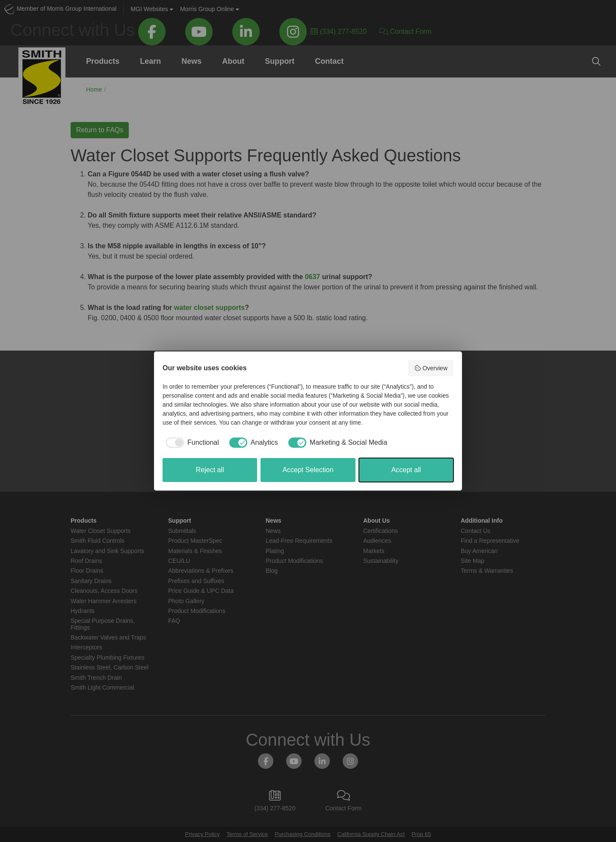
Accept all (406, 470)
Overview (431, 368)
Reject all (210, 470)
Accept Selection (308, 470)
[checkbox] (191, 443)
